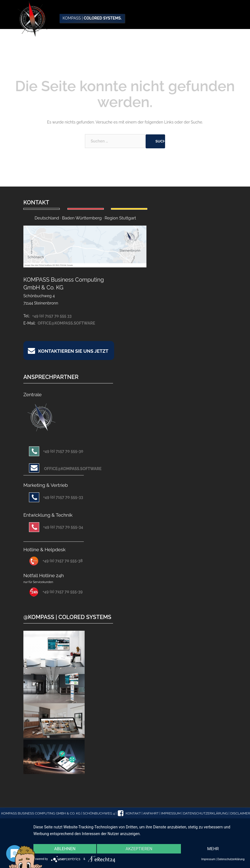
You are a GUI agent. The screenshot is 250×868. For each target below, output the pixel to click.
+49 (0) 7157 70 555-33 (56, 497)
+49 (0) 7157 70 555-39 (56, 592)
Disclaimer (240, 813)
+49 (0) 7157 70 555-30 (56, 451)
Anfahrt (151, 813)
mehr (213, 849)
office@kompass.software (66, 323)
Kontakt (133, 813)
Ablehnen (65, 849)
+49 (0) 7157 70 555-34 (56, 527)
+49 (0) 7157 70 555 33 (52, 316)
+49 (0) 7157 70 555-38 (56, 561)
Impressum (171, 813)
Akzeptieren (139, 849)
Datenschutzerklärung (206, 813)
